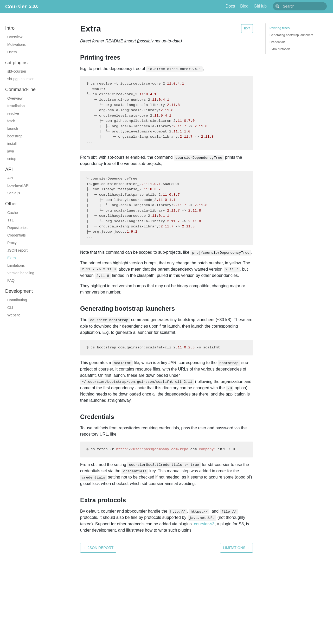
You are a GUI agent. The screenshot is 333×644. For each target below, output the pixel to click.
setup (12, 159)
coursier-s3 (204, 524)
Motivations (17, 44)
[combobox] (306, 6)
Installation (16, 106)
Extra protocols (280, 49)
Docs (242, 6)
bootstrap (15, 136)
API (10, 178)
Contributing (17, 300)
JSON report (17, 250)
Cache (12, 213)
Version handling (21, 273)
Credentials (17, 235)
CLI (10, 308)
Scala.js (14, 193)
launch (13, 129)
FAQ (11, 280)
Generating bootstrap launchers (291, 35)
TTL (11, 220)
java (11, 151)
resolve (13, 113)
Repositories (17, 228)
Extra (12, 258)
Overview (15, 37)
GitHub (272, 6)
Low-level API (18, 186)
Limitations (16, 265)
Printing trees (280, 28)
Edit (247, 28)
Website (14, 315)
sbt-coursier (17, 71)
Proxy (12, 243)
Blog (256, 6)
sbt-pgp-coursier (20, 79)
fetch (11, 121)
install (12, 144)
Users (12, 52)
